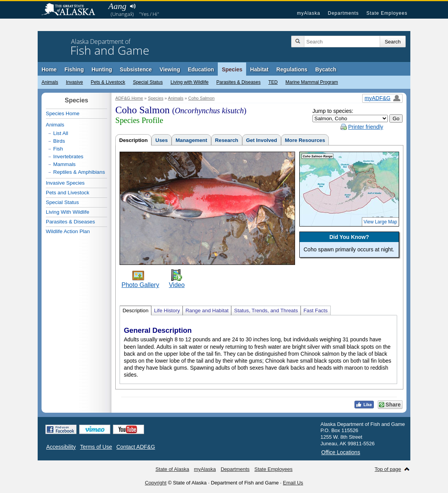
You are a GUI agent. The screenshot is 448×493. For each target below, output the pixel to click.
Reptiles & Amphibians (79, 172)
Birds (59, 141)
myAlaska (309, 13)
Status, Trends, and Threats (266, 311)
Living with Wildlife (189, 82)
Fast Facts (316, 311)
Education (201, 69)
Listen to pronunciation (133, 6)
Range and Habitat (207, 311)
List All (61, 133)
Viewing (170, 69)
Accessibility (61, 447)
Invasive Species (65, 183)
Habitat (259, 69)
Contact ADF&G (136, 447)
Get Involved (262, 140)
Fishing (74, 69)
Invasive (75, 82)
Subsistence (136, 69)
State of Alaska (72, 10)
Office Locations (341, 452)
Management (191, 140)
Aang (117, 6)
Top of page (388, 469)
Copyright (156, 483)
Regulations (292, 69)
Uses (161, 140)
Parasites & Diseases (238, 82)
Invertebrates (68, 157)
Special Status (148, 82)
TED (273, 82)
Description (133, 140)
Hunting (102, 69)
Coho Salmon (201, 98)
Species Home (63, 113)
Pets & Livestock (108, 82)
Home (49, 69)
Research (227, 140)
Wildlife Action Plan (68, 231)
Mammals (64, 164)
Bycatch (326, 69)
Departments (343, 13)
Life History (167, 311)
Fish (58, 149)
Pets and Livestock (68, 193)
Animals (50, 82)
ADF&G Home (129, 98)
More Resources (305, 140)
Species (232, 69)
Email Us (293, 483)
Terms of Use (96, 447)
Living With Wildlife (68, 212)
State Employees (387, 13)
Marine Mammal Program (312, 82)
